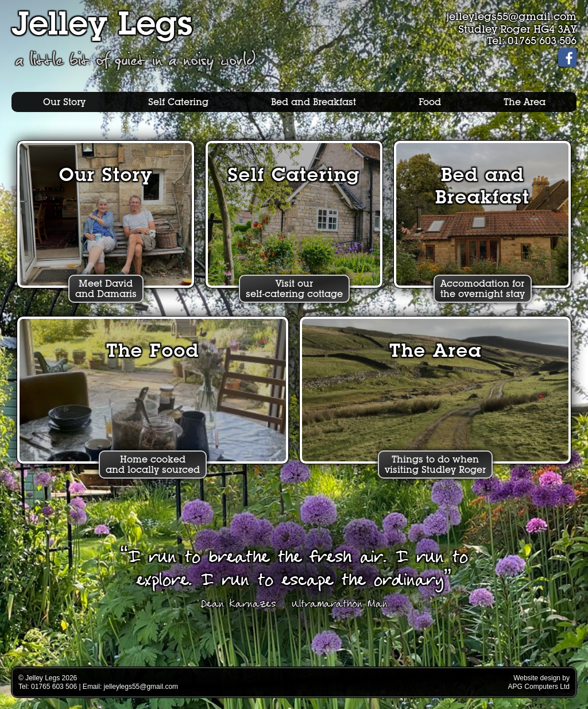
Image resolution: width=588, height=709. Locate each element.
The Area (525, 102)
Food (430, 102)
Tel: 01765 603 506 (532, 41)
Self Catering (178, 102)
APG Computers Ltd (539, 687)
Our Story (64, 102)
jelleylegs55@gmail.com (511, 16)
